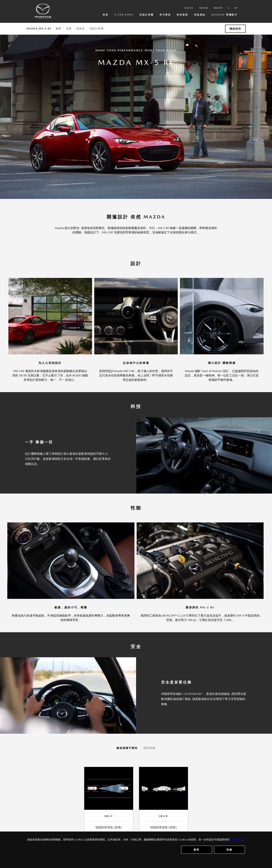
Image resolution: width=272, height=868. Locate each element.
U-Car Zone (124, 15)
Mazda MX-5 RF (39, 29)
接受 (196, 850)
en (229, 8)
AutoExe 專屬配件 (224, 15)
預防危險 (150, 748)
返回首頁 (189, 8)
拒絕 (229, 850)
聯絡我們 (218, 8)
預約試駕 (204, 8)
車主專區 (165, 15)
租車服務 (182, 15)
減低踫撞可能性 (127, 748)
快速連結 (200, 15)
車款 (105, 15)
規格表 (81, 29)
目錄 (69, 29)
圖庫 (59, 29)
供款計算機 (147, 15)
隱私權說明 (236, 840)
